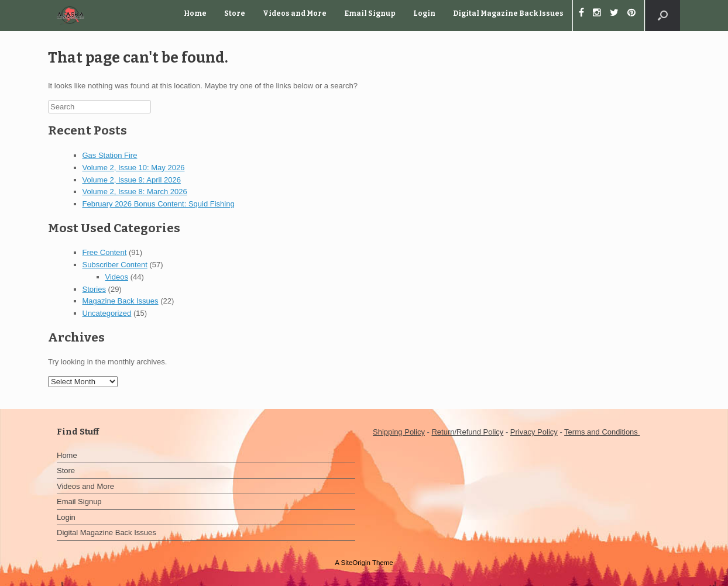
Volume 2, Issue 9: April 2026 (132, 180)
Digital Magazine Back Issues (508, 13)
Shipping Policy (399, 432)
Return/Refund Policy (467, 432)
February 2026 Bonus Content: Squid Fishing (159, 204)
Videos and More (295, 13)
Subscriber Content (115, 265)
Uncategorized (107, 313)
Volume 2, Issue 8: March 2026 (135, 192)
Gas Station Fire (110, 155)
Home (195, 13)
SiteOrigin (356, 563)
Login (424, 13)
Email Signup (370, 13)
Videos (117, 277)
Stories (94, 289)
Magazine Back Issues (121, 301)
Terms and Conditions (602, 432)
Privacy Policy (534, 432)
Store (235, 13)
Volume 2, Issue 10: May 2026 (134, 168)
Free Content (105, 252)
